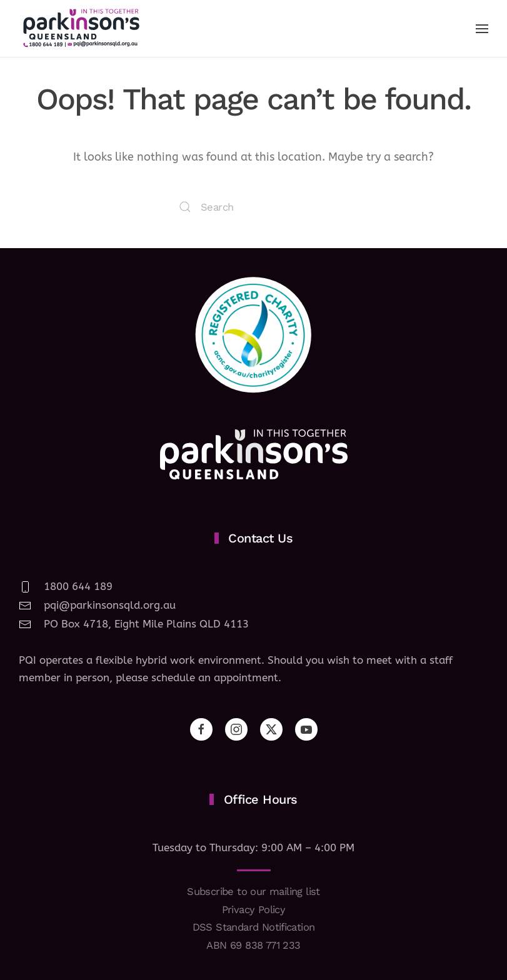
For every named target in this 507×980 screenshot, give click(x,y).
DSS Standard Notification (254, 927)
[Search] (254, 207)
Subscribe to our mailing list (253, 892)
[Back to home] (81, 28)
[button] (482, 29)
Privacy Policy (254, 910)
